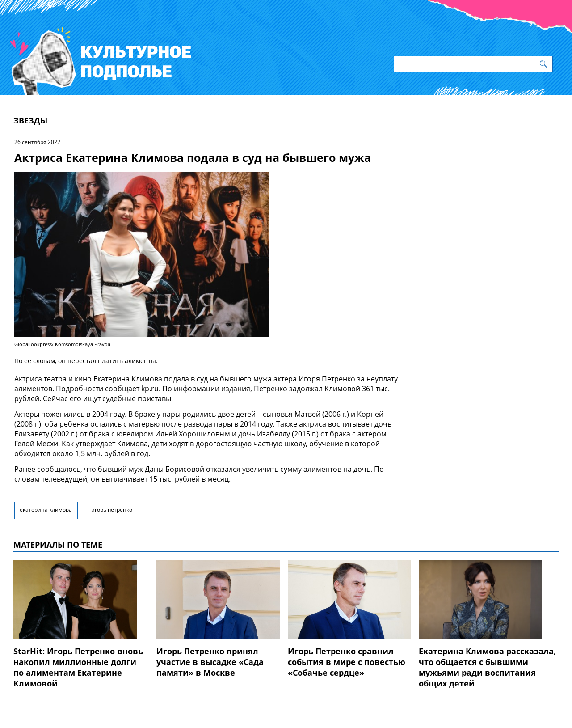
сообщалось (59, 469)
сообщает (122, 389)
